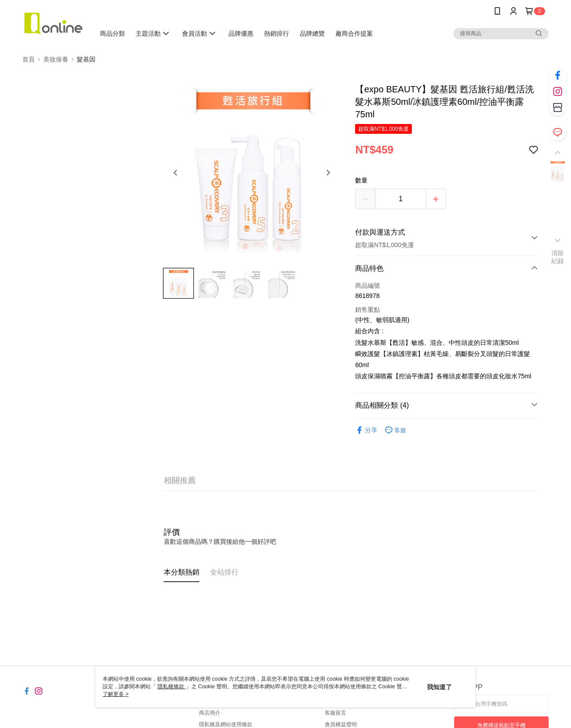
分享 (366, 430)
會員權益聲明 (341, 724)
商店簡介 (210, 713)
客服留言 (335, 713)
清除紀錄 (558, 257)
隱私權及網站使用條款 (226, 724)
